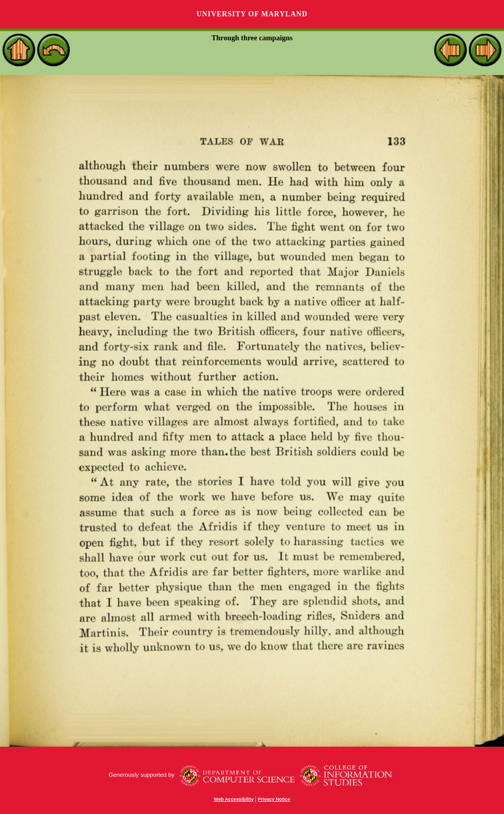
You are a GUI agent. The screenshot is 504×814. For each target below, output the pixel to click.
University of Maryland (252, 14)
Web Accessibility (234, 799)
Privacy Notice (274, 799)
